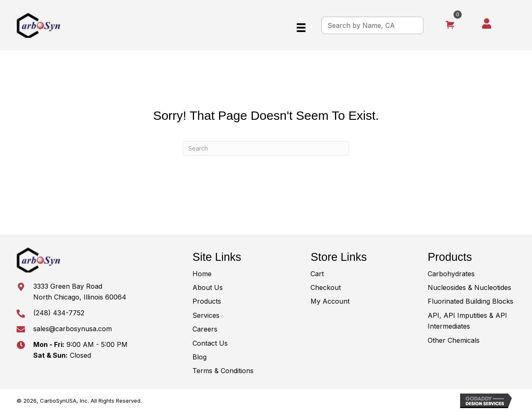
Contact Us (210, 343)
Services (206, 315)
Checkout (326, 287)
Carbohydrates (451, 274)
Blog (199, 357)
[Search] (266, 148)
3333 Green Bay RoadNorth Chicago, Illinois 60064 (80, 292)
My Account (330, 301)
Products (207, 301)
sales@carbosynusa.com (73, 329)
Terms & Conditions (223, 371)
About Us (208, 287)
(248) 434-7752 (59, 313)
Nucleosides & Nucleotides (469, 287)
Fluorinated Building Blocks (470, 301)
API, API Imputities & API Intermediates (467, 321)
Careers (205, 329)
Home (202, 274)
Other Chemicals (454, 340)
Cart (317, 274)
